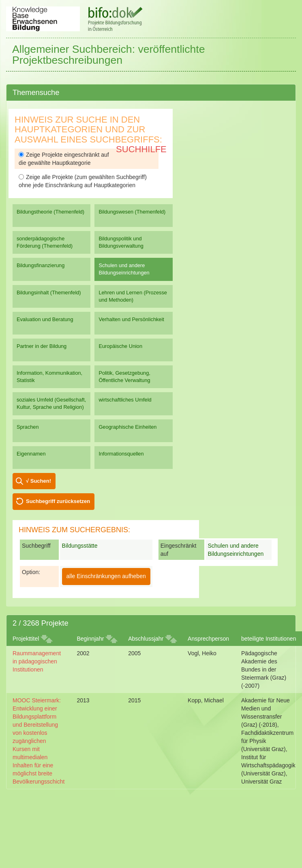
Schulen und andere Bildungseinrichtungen (124, 269)
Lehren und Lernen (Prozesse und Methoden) (133, 296)
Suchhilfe (141, 149)
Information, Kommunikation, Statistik (49, 377)
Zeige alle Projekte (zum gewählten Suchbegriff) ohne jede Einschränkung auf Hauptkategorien (83, 181)
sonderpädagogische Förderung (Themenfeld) (45, 242)
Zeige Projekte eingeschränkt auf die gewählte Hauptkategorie (64, 159)
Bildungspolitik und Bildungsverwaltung (121, 242)
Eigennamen (31, 454)
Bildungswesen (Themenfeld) (132, 212)
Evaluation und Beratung (45, 319)
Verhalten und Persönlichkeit (131, 319)
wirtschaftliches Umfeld (125, 400)
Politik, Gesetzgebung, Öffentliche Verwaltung (124, 377)
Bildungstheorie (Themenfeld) (50, 212)
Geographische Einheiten (127, 427)
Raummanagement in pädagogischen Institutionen (37, 661)
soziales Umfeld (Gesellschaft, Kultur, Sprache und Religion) (51, 403)
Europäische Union (120, 346)
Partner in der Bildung (42, 346)
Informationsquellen (121, 454)
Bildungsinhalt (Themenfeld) (49, 293)
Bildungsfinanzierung (41, 265)
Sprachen (28, 427)
